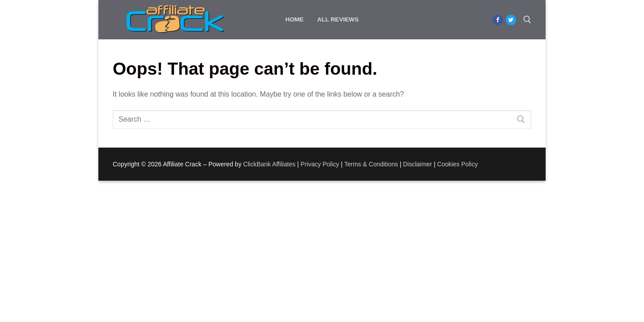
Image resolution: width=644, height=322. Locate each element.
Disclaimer (419, 164)
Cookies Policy (459, 164)
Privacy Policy (320, 164)
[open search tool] (527, 20)
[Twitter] (511, 20)
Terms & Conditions (372, 164)
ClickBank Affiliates (270, 164)
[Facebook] (498, 20)
